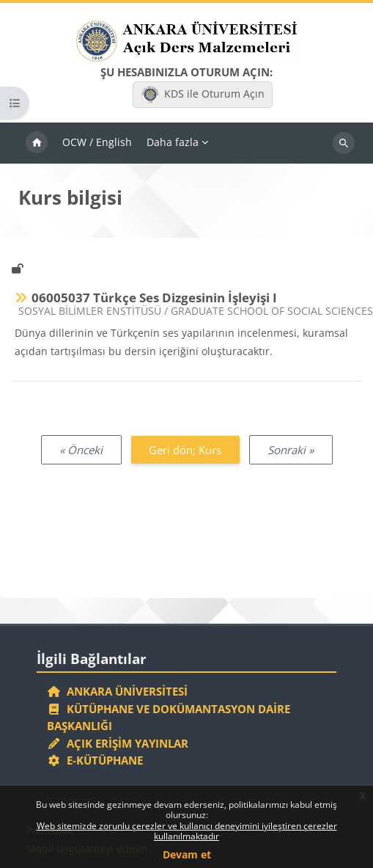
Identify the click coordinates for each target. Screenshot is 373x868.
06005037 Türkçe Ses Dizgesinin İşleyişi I (154, 298)
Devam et (187, 854)
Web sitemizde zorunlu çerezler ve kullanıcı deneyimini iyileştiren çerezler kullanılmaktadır (187, 831)
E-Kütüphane (95, 760)
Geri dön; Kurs (185, 450)
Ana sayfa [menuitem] (37, 143)
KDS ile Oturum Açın (203, 95)
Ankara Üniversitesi (117, 691)
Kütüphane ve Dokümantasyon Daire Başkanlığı (169, 718)
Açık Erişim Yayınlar (119, 743)
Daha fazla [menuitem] (173, 142)
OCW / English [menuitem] (97, 142)
